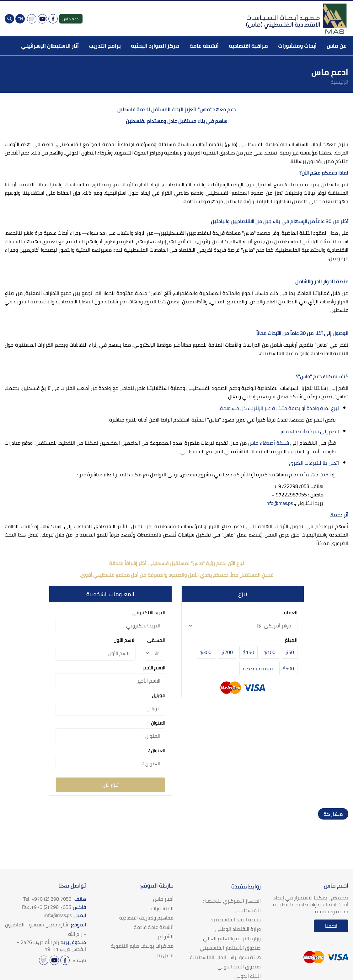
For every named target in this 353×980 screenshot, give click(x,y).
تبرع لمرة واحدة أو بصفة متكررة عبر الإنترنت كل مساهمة (279, 408)
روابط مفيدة (246, 886)
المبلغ (291, 640)
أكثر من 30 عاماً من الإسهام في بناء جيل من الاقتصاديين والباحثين (280, 221)
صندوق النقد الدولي (239, 967)
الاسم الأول (125, 640)
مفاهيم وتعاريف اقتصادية (146, 918)
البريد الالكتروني (149, 613)
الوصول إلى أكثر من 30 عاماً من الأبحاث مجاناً (302, 333)
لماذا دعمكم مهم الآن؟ (324, 173)
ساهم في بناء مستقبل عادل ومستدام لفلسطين (176, 121)
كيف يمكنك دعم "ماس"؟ (322, 376)
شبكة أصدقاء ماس (269, 443)
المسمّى (156, 640)
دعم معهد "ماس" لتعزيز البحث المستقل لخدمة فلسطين (176, 109)
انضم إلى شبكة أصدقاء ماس (308, 431)
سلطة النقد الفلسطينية (236, 920)
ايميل (65, 915)
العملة (291, 613)
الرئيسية (340, 82)
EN (20, 19)
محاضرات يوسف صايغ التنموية (142, 946)
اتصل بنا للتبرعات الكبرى (314, 463)
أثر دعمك (339, 515)
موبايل (159, 695)
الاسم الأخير (154, 668)
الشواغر (166, 936)
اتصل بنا (165, 955)
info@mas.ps (279, 503)
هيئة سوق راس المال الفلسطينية (225, 957)
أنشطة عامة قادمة (154, 927)
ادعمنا (331, 926)
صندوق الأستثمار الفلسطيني (230, 948)
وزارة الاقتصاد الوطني (238, 929)
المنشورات (162, 908)
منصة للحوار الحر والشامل (322, 281)
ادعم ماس (71, 19)
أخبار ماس (163, 899)
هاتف (55, 899)
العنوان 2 (156, 750)
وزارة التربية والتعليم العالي (232, 938)
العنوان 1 (156, 723)
